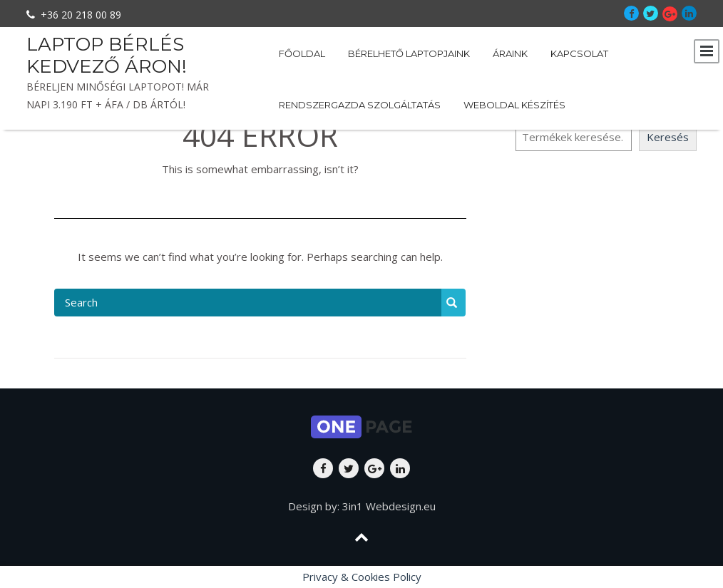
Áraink (510, 53)
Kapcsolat (579, 53)
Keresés (668, 137)
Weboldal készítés (514, 105)
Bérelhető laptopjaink (409, 53)
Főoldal (302, 53)
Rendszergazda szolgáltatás (360, 105)
